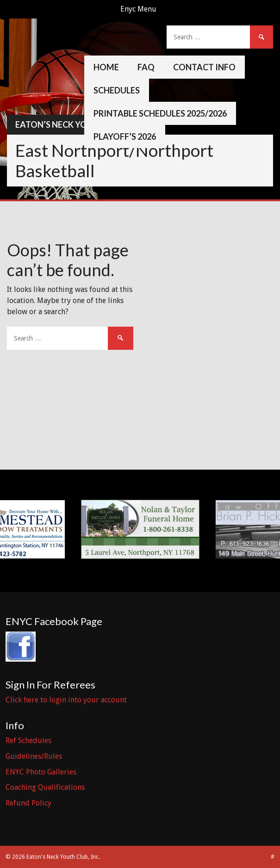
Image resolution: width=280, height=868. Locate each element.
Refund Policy (28, 803)
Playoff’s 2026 (125, 136)
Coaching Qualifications (45, 787)
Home (106, 67)
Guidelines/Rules (34, 756)
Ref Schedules (28, 741)
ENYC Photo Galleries (41, 772)
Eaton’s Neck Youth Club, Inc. (81, 124)
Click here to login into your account (66, 700)
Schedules (117, 90)
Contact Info (204, 67)
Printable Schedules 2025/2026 (160, 113)
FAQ (146, 67)
